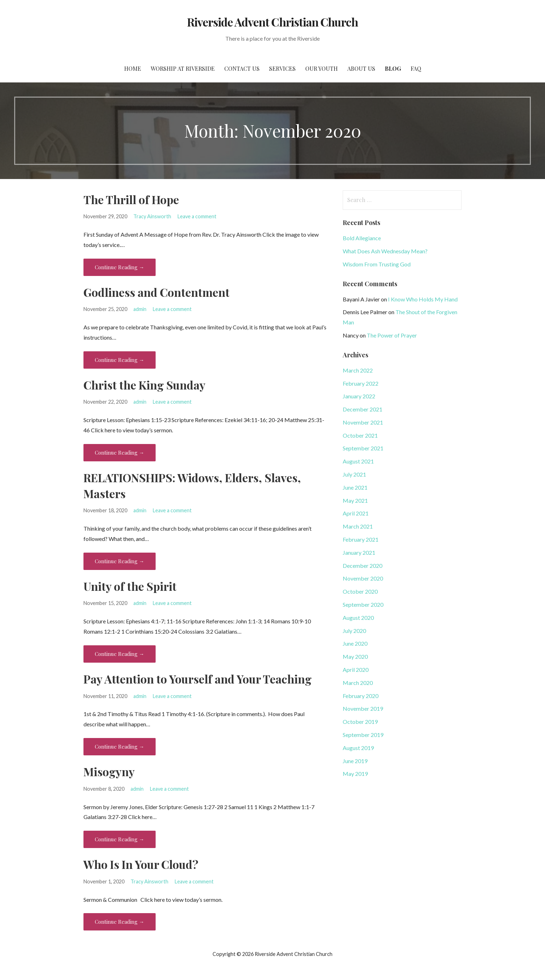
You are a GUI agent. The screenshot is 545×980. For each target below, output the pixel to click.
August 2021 (358, 461)
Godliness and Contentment (156, 292)
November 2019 (363, 708)
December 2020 (363, 566)
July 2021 (354, 474)
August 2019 (358, 748)
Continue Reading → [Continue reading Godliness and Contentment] (120, 360)
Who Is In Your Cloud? (141, 864)
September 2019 (363, 735)
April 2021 (356, 513)
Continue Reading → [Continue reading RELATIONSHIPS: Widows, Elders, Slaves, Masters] (120, 561)
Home (133, 68)
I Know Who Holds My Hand (423, 299)
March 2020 (358, 683)
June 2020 (355, 643)
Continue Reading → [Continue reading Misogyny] (120, 839)
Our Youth (321, 68)
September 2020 (363, 604)
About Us (361, 68)
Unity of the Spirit (130, 586)
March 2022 (358, 370)
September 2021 (363, 448)
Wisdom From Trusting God (377, 264)
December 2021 (363, 409)
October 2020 (360, 591)
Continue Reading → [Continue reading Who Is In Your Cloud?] (120, 922)
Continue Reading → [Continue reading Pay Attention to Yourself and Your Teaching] (120, 746)
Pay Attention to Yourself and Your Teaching (198, 679)
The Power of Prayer (392, 335)
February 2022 (361, 383)
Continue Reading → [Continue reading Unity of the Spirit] (120, 654)
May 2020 (355, 656)
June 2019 (355, 761)
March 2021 (358, 526)
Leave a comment (197, 216)
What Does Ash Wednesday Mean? (385, 251)
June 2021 (355, 487)
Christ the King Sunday (144, 385)
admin (140, 309)
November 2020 (363, 578)
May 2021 (355, 500)
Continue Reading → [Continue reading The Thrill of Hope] (120, 267)
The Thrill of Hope (131, 199)
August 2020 (358, 618)
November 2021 (363, 422)
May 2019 (355, 774)
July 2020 (354, 631)
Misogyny (109, 771)
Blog (393, 68)
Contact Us (242, 68)
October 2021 (360, 435)
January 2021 (359, 552)
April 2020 (356, 670)
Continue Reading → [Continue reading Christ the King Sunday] (120, 452)
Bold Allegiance (362, 238)
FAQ (416, 68)
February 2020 (361, 696)
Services (282, 68)
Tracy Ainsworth (152, 216)
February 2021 (361, 539)
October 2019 (360, 722)
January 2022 (359, 396)
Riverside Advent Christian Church (272, 22)
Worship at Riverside (183, 68)
